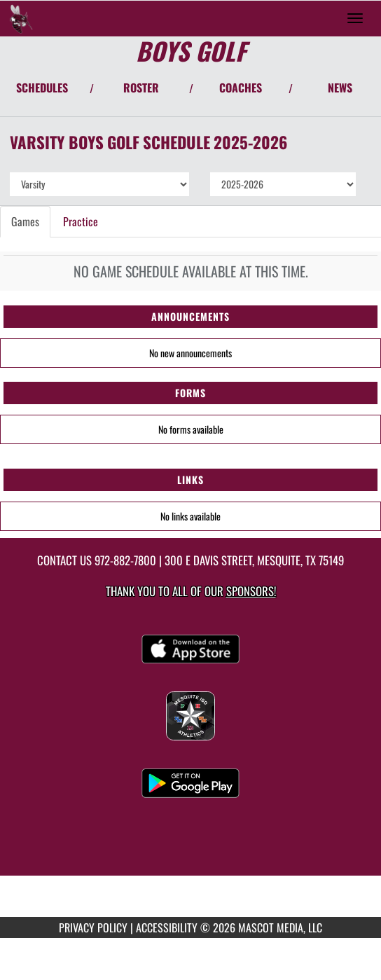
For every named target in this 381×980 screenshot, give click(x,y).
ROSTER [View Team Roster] (141, 88)
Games (25, 221)
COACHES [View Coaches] (241, 88)
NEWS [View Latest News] (340, 88)
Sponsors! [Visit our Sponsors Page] (251, 591)
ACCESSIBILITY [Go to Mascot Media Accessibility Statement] (167, 927)
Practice (81, 221)
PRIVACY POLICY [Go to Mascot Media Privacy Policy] (93, 927)
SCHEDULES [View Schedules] (42, 88)
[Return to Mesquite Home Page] (21, 18)
